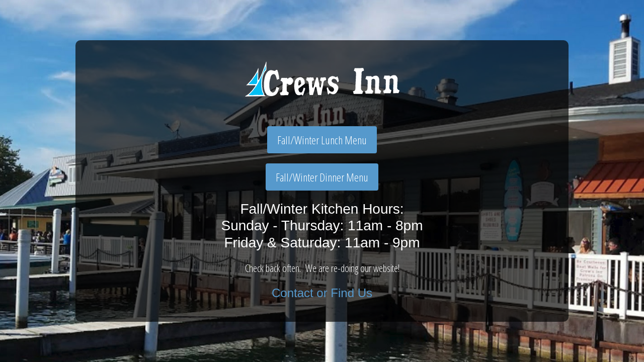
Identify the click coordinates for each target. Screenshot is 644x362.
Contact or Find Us (322, 293)
